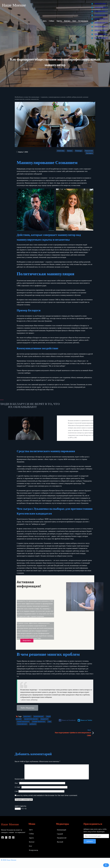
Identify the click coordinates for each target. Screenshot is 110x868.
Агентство (33, 69)
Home (26, 69)
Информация (39, 716)
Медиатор (44, 719)
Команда (79, 151)
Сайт (16, 791)
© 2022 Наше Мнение (9, 860)
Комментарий (19, 779)
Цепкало (33, 724)
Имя (17, 783)
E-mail (18, 787)
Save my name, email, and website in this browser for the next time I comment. (47, 795)
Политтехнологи (23, 722)
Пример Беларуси (39, 722)
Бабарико (27, 716)
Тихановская (22, 724)
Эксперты (89, 153)
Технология (89, 151)
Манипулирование (31, 719)
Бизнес (70, 151)
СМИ (49, 722)
